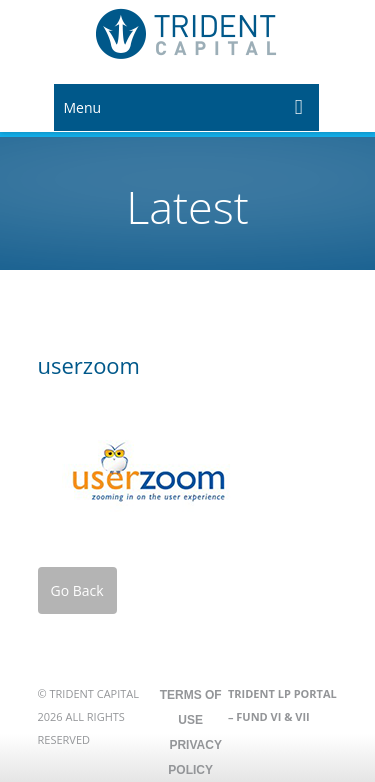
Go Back (77, 590)
